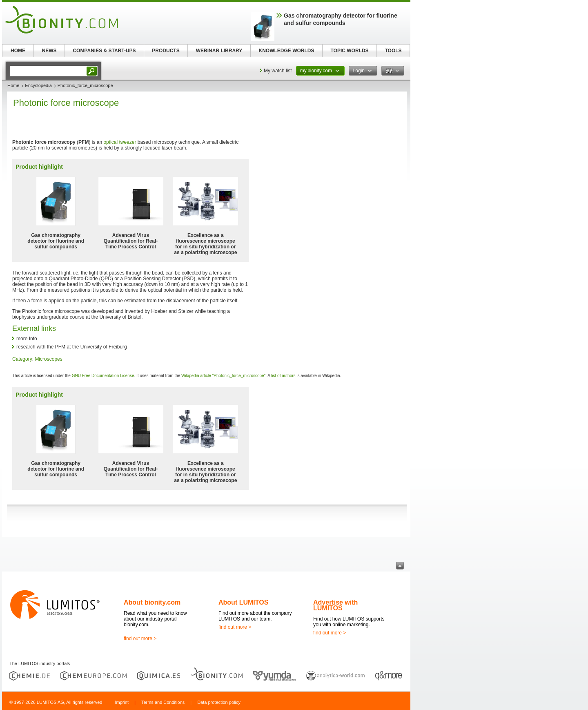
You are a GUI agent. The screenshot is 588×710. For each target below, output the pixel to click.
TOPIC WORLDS (349, 51)
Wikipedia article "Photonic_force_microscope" (223, 376)
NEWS (49, 51)
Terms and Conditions (163, 702)
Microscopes (48, 359)
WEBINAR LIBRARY (219, 51)
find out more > (140, 639)
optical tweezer (120, 142)
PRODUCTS (166, 51)
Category (22, 359)
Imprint (122, 702)
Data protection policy (219, 702)
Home (13, 85)
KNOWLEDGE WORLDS (287, 51)
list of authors (283, 376)
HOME (18, 51)
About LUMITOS (243, 602)
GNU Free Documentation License (103, 376)
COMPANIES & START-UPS (104, 51)
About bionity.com (152, 602)
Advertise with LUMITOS (335, 605)
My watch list (278, 71)
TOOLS (393, 51)
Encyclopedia (38, 85)
